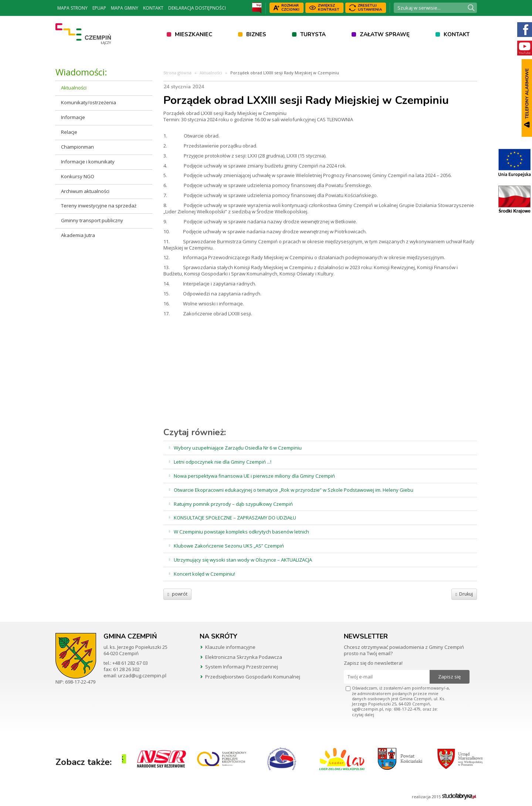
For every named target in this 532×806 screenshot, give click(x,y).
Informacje (73, 117)
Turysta (313, 34)
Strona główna (177, 73)
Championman (77, 147)
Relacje (69, 132)
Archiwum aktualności (85, 191)
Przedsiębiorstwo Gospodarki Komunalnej (253, 677)
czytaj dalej (363, 714)
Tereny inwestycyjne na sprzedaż (99, 206)
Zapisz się (449, 677)
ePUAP (99, 8)
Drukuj (464, 594)
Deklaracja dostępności (197, 8)
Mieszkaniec (194, 34)
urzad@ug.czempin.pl (142, 675)
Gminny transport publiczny (92, 220)
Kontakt (153, 8)
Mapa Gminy (125, 8)
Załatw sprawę (385, 34)
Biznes (256, 34)
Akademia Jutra (78, 235)
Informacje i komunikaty (88, 162)
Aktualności (74, 88)
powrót (177, 594)
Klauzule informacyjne (230, 647)
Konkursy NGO (78, 176)
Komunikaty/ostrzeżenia (89, 102)
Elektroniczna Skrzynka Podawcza (244, 657)
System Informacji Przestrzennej (242, 667)
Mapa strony (72, 8)
